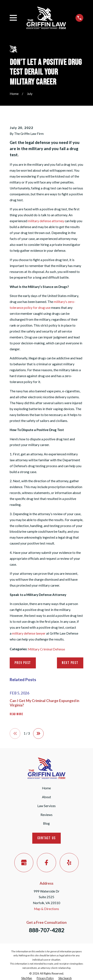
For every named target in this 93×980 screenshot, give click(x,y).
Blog (46, 823)
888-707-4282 (47, 930)
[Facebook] (46, 863)
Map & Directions (46, 909)
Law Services (46, 806)
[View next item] (38, 734)
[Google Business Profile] (24, 863)
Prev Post (23, 663)
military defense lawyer (29, 633)
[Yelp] (69, 863)
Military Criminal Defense (46, 649)
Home (46, 788)
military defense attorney (46, 221)
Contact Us (46, 838)
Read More (16, 714)
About (46, 797)
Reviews (46, 815)
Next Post (70, 663)
